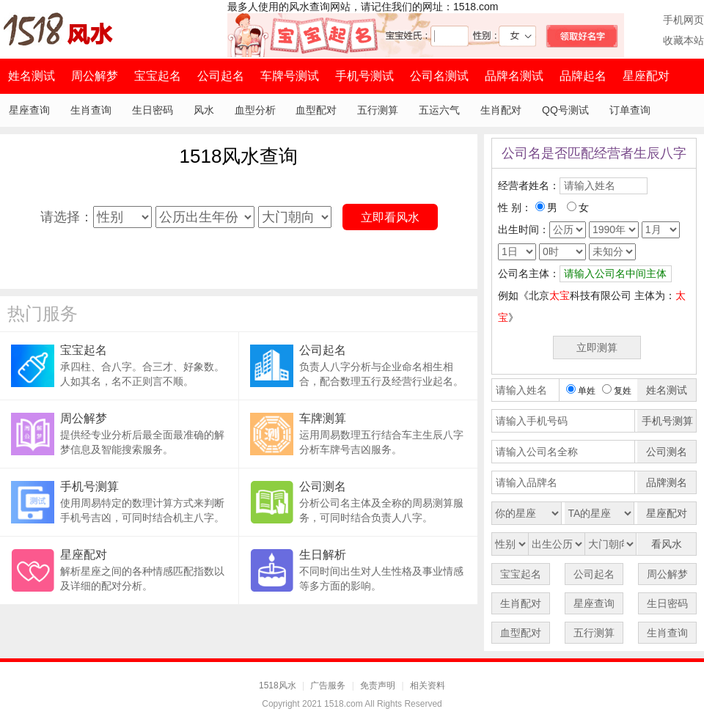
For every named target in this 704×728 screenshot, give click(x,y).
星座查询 (29, 110)
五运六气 (439, 110)
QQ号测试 (565, 110)
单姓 (581, 391)
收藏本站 (683, 40)
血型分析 (255, 110)
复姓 (617, 391)
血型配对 (316, 110)
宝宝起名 (158, 76)
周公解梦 (95, 76)
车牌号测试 (290, 76)
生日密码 (153, 110)
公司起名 (221, 76)
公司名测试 (439, 76)
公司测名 (323, 486)
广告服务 (328, 685)
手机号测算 (89, 486)
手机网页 (683, 20)
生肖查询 (91, 110)
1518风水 (278, 685)
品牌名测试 (514, 76)
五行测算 (378, 110)
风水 (204, 110)
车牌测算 (323, 418)
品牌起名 (583, 76)
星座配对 (646, 76)
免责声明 (378, 685)
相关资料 (428, 685)
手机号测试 (364, 76)
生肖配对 (501, 110)
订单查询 (630, 110)
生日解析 (323, 555)
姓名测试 (32, 76)
